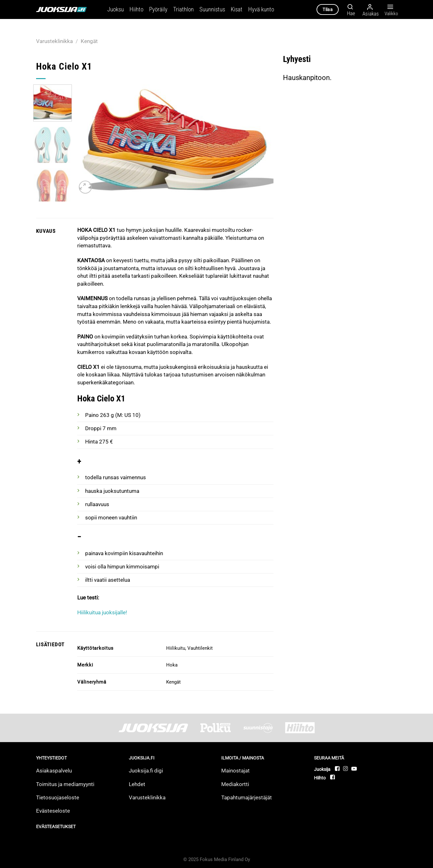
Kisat (237, 9)
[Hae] (349, 9)
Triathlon (183, 9)
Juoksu (116, 9)
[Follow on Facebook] (338, 769)
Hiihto (136, 9)
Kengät (89, 41)
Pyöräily (158, 9)
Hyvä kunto (261, 9)
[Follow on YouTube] (354, 769)
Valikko (390, 10)
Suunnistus (212, 9)
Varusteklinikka (54, 41)
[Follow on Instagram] (346, 769)
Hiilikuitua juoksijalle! (102, 612)
